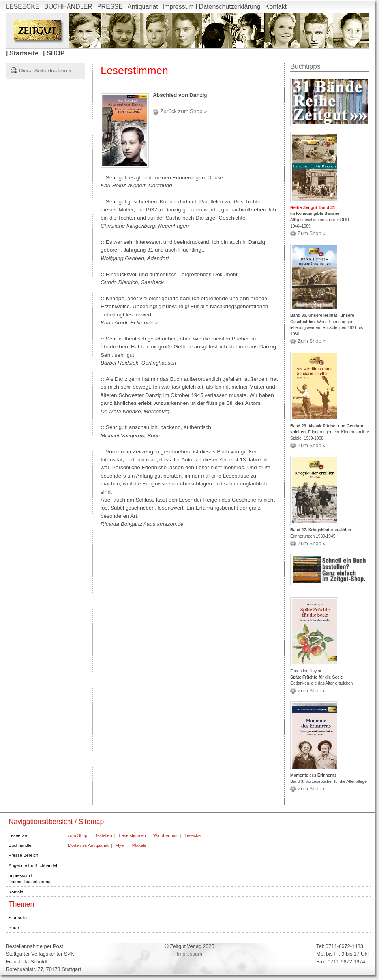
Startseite (18, 918)
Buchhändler (21, 845)
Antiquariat (143, 6)
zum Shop (78, 835)
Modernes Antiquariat (88, 845)
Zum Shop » (312, 233)
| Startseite (22, 53)
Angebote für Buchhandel (33, 865)
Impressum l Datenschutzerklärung (212, 6)
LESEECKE (23, 6)
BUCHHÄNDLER (68, 6)
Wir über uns (165, 835)
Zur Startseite (37, 30)
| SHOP (54, 53)
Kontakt (276, 6)
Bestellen (103, 835)
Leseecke (18, 835)
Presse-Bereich (23, 855)
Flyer (120, 845)
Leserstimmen (133, 835)
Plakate (139, 845)
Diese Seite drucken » (45, 71)
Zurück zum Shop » (184, 111)
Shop (14, 927)
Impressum (189, 954)
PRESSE (110, 6)
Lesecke (192, 835)
